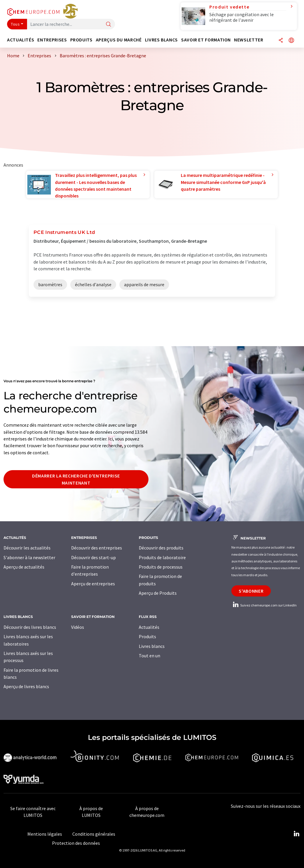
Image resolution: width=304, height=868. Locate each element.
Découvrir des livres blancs (30, 627)
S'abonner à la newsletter (29, 557)
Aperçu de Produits (158, 593)
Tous (15, 24)
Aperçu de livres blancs (26, 686)
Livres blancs (152, 646)
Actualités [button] (21, 40)
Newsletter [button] (249, 40)
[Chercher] (108, 25)
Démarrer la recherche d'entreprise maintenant (76, 479)
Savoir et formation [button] (206, 40)
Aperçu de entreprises (93, 584)
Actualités (149, 627)
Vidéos (78, 627)
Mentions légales (45, 834)
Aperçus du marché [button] (119, 40)
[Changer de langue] (291, 41)
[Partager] (281, 41)
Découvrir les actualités (27, 548)
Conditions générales (94, 834)
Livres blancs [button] (161, 40)
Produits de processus (161, 567)
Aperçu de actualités (24, 567)
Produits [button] (81, 40)
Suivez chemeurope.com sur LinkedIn (264, 605)
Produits (147, 636)
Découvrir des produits (161, 548)
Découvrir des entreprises (97, 548)
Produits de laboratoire (162, 557)
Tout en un (150, 656)
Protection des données (76, 843)
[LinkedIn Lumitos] (296, 834)
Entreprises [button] (52, 40)
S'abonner (251, 591)
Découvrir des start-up (93, 557)
